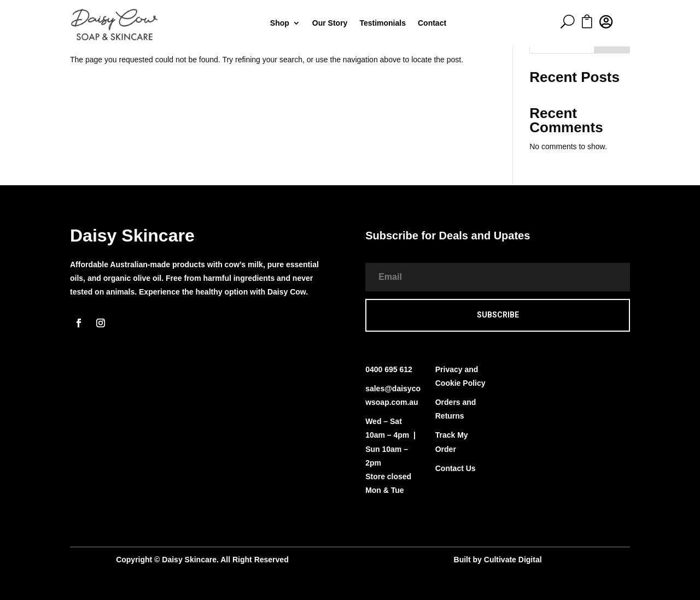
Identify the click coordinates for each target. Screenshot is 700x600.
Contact (432, 23)
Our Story (330, 23)
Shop (280, 23)
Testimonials (383, 23)
